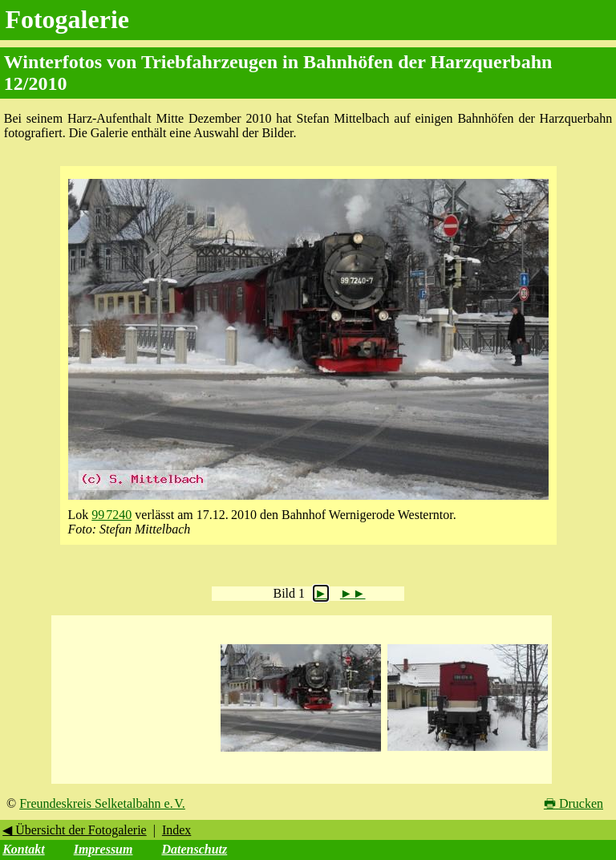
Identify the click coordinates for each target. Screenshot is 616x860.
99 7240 (111, 515)
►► (353, 593)
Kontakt (23, 849)
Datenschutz (194, 849)
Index (176, 830)
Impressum (103, 849)
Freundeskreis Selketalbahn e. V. (102, 803)
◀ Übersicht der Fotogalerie (75, 830)
